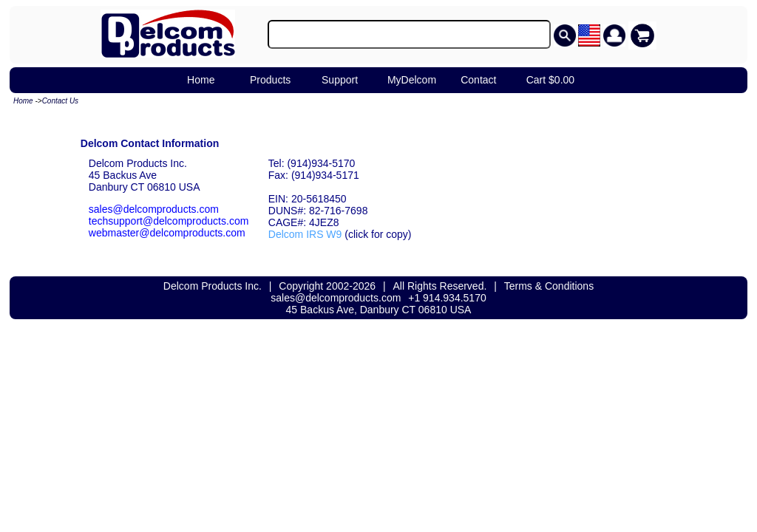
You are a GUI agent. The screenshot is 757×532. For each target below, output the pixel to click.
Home (201, 80)
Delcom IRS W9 (305, 234)
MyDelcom (412, 80)
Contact (478, 80)
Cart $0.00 (550, 80)
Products (270, 80)
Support (340, 80)
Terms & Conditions (549, 286)
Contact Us (60, 101)
